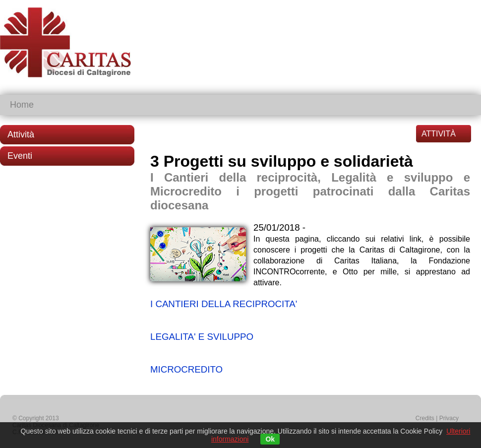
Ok (270, 439)
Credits (425, 418)
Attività (21, 134)
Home (22, 105)
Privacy (449, 418)
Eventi (20, 156)
